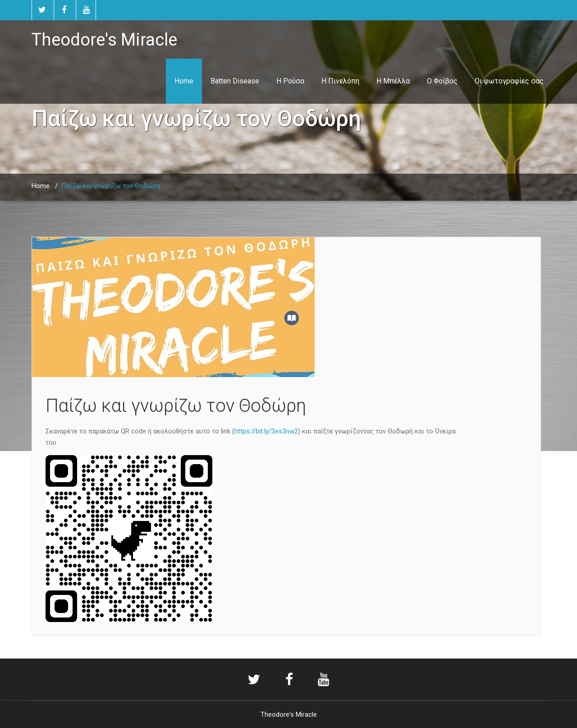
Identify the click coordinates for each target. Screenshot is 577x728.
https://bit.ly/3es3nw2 (266, 431)
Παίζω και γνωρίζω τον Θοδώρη (176, 406)
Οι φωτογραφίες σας (509, 81)
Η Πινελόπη (340, 81)
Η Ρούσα (290, 81)
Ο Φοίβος (442, 81)
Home (184, 81)
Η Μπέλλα (393, 81)
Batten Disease (235, 81)
